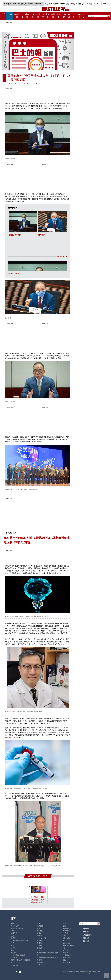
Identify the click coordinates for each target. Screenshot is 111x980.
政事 (22, 16)
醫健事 (59, 16)
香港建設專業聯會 (17, 928)
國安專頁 (8, 4)
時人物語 (40, 931)
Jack (13, 943)
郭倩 (39, 928)
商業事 (48, 16)
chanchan (14, 965)
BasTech (97, 4)
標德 (39, 965)
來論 (65, 960)
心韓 (57, 4)
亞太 (46, 4)
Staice (39, 950)
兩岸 (69, 16)
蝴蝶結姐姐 (41, 962)
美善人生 (74, 4)
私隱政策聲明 (87, 935)
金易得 (39, 945)
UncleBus (67, 953)
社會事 (27, 16)
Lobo (65, 941)
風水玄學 (66, 938)
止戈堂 (66, 933)
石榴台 (30, 4)
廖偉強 (39, 948)
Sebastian (67, 931)
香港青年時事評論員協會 (20, 941)
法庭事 (33, 16)
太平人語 (66, 943)
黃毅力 (39, 936)
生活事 (90, 4)
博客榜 (79, 16)
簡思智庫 (66, 950)
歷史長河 (83, 4)
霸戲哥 (13, 938)
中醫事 (53, 16)
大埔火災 (10, 16)
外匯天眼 (14, 933)
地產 (43, 16)
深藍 (65, 926)
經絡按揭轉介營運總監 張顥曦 (48, 958)
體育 (68, 4)
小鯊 (12, 936)
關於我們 (86, 941)
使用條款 (86, 932)
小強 (65, 936)
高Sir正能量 (67, 928)
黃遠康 (39, 943)
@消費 (73, 16)
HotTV (105, 4)
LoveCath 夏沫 (42, 938)
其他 (84, 16)
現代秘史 (40, 926)
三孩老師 (14, 948)
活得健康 (14, 958)
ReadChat (67, 958)
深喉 (39, 924)
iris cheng (67, 962)
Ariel (12, 924)
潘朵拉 (13, 950)
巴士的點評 (15, 926)
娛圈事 (51, 4)
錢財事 (38, 16)
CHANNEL (39, 4)
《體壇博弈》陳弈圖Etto (19, 955)
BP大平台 (16, 4)
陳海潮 (39, 960)
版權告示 (86, 929)
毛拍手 (66, 924)
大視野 (64, 16)
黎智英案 (17, 16)
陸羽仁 (39, 933)
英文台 (24, 4)
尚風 (12, 945)
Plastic (62, 4)
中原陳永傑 (67, 955)
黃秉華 (39, 941)
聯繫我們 (86, 938)
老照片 (13, 953)
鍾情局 (13, 931)
